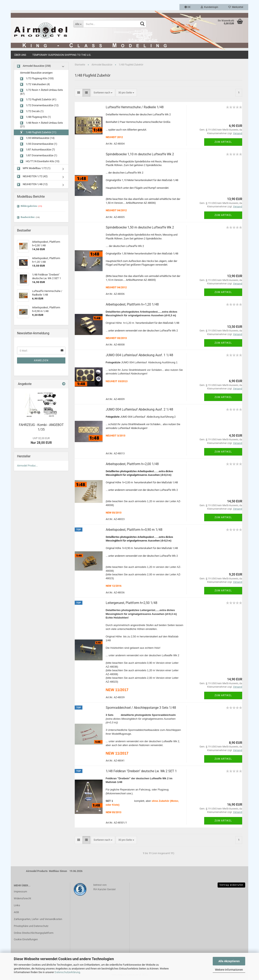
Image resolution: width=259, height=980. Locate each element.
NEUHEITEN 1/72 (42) (32, 176)
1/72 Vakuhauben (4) (35, 84)
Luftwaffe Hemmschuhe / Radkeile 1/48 (135, 107)
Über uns (20, 55)
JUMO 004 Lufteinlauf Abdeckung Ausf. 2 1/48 (139, 409)
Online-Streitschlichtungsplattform (34, 933)
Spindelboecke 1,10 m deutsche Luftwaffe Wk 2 (140, 154)
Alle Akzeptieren (229, 961)
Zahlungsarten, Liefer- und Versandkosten (38, 919)
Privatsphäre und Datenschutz (31, 926)
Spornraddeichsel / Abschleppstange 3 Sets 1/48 (141, 708)
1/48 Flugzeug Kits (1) (36, 117)
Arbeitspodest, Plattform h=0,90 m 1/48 (134, 530)
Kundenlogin (209, 7)
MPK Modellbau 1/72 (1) (34, 168)
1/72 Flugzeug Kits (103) (37, 79)
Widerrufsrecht (22, 898)
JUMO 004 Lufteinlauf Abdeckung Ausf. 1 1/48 (139, 355)
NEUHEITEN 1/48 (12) (32, 184)
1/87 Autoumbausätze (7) (38, 150)
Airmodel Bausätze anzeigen (36, 73)
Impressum (20, 892)
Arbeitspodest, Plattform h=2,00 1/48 (132, 464)
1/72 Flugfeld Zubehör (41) (38, 100)
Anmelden (41, 360)
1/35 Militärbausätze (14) (37, 138)
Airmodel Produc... (27, 466)
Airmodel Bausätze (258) (34, 66)
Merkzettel (236, 7)
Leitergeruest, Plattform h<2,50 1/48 (132, 603)
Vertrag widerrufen (231, 885)
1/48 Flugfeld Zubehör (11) (38, 132)
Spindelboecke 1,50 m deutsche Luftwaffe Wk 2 (140, 227)
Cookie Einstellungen (26, 939)
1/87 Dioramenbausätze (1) (39, 156)
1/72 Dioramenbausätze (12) (39, 106)
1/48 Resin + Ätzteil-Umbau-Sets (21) (42, 125)
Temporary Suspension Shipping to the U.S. (62, 55)
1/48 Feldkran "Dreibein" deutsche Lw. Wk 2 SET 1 (141, 771)
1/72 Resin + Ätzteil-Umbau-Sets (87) (42, 92)
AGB (16, 912)
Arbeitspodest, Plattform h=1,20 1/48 (132, 304)
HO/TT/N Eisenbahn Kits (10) (40, 161)
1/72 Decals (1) (32, 111)
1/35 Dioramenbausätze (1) (39, 144)
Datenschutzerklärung (67, 972)
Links (17, 905)
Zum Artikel (223, 142)
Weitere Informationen (229, 970)
